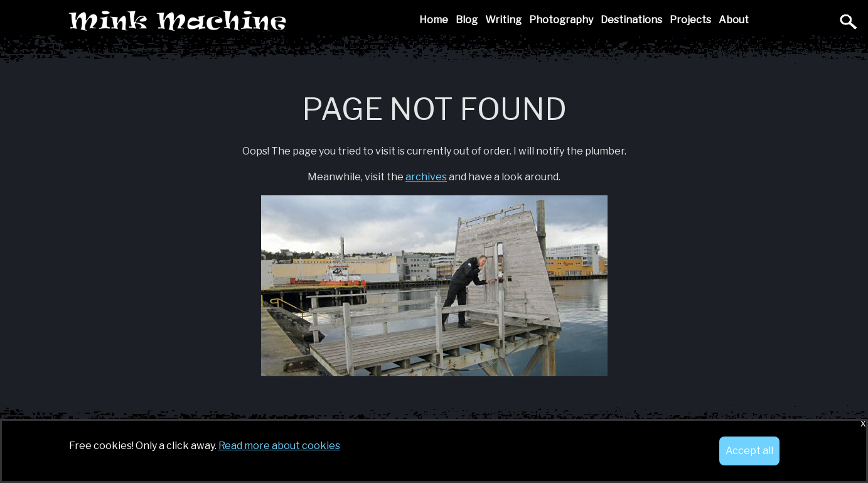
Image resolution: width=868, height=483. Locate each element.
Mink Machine (266, 22)
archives (426, 177)
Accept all (749, 451)
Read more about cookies (279, 446)
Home (434, 20)
